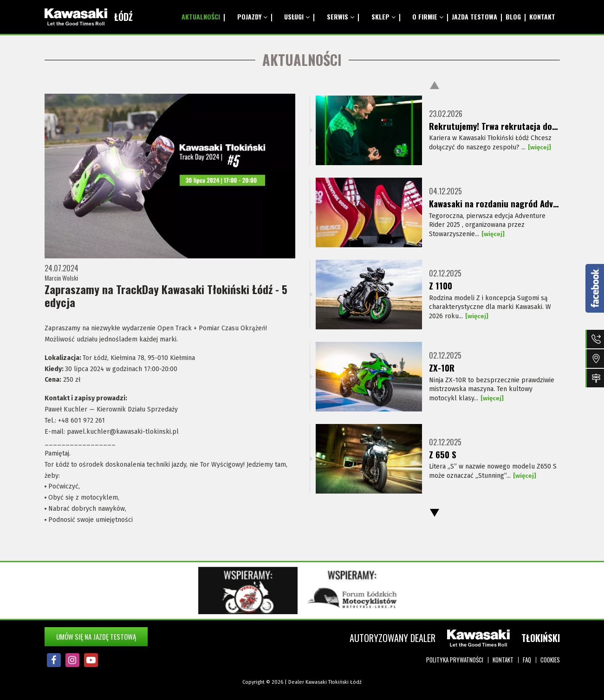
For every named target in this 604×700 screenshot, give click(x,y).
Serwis (333, 16)
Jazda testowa (463, 16)
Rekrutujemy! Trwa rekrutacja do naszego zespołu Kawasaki (494, 126)
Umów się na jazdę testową (96, 636)
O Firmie (412, 16)
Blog (507, 16)
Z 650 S (443, 455)
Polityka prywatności (455, 660)
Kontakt (540, 16)
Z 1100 (441, 286)
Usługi (293, 16)
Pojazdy (252, 16)
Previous (435, 85)
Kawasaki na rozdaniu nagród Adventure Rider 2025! (494, 204)
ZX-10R (442, 368)
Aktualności (205, 16)
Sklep (371, 16)
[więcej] (540, 149)
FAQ (527, 660)
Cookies (550, 660)
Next (435, 513)
